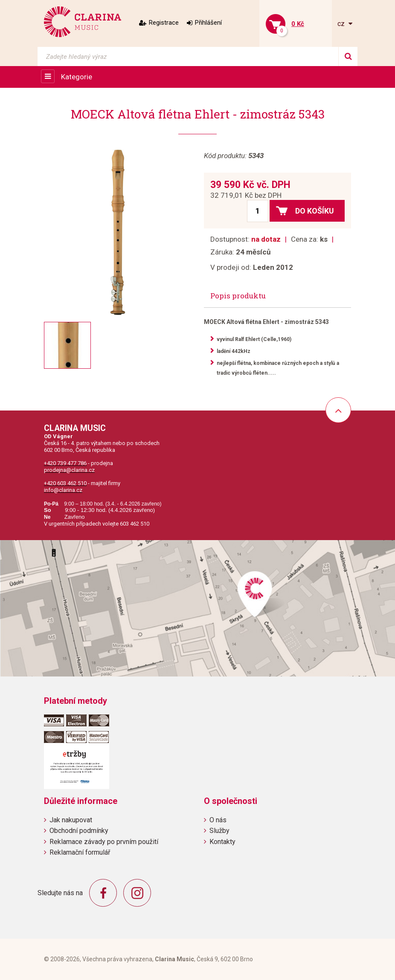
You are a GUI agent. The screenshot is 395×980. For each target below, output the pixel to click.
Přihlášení (208, 23)
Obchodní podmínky (79, 831)
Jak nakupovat (71, 820)
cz (342, 24)
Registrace (164, 23)
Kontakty (222, 842)
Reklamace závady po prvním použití (104, 842)
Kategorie (77, 77)
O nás (218, 820)
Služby (219, 831)
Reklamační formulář (80, 852)
